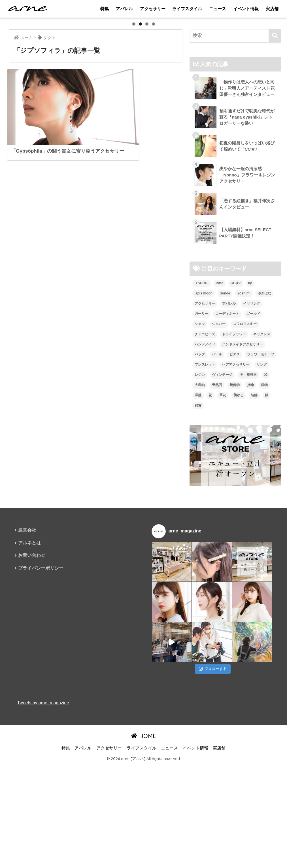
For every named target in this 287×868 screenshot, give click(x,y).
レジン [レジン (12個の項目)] (200, 531)
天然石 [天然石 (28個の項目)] (217, 541)
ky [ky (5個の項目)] (250, 439)
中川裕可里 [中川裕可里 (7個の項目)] (248, 531)
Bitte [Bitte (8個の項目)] (220, 439)
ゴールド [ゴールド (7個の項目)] (253, 469)
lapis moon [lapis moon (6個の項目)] (204, 449)
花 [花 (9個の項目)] (210, 551)
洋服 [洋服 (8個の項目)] (198, 551)
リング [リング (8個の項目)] (262, 521)
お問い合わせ (32, 712)
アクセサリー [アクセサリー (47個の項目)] (205, 459)
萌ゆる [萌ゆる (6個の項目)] (239, 551)
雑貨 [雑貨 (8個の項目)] (198, 561)
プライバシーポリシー (41, 725)
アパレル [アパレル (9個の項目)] (229, 459)
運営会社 (27, 686)
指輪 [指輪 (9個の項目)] (250, 541)
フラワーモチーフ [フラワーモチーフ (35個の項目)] (261, 510)
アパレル (124, 9)
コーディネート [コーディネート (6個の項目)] (227, 469)
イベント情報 (246, 9)
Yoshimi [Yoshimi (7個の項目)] (244, 449)
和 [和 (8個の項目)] (266, 531)
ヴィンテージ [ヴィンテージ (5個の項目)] (222, 531)
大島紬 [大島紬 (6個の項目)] (200, 541)
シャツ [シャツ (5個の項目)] (200, 480)
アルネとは (29, 699)
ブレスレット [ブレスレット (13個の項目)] (205, 521)
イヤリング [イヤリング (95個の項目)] (252, 459)
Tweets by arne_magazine (44, 859)
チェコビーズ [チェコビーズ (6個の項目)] (205, 490)
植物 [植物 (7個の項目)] (264, 541)
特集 (105, 9)
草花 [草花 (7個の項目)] (223, 551)
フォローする (213, 825)
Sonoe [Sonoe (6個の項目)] (225, 449)
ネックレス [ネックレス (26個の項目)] (262, 490)
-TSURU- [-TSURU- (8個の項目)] (202, 439)
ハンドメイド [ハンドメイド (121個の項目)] (205, 500)
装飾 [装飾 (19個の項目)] (254, 551)
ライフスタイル (187, 9)
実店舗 (272, 9)
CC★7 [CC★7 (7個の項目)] (236, 439)
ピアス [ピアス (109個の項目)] (235, 510)
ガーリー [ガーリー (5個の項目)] (201, 469)
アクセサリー (153, 9)
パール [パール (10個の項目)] (217, 510)
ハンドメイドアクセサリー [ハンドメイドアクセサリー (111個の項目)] (243, 500)
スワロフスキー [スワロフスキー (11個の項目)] (245, 480)
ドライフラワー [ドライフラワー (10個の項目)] (234, 490)
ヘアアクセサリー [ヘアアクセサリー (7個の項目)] (236, 521)
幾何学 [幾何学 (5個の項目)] (235, 541)
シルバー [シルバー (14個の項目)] (219, 480)
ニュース (218, 9)
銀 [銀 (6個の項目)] (267, 551)
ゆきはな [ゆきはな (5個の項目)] (264, 449)
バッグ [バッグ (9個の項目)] (200, 510)
